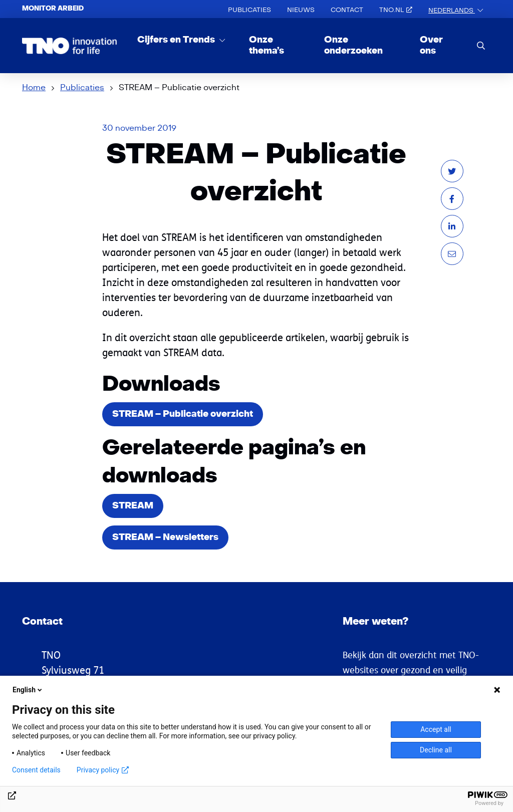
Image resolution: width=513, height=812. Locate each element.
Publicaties (249, 10)
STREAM (133, 506)
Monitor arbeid (53, 9)
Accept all (436, 729)
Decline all (436, 750)
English (28, 690)
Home (34, 88)
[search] (481, 45)
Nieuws (301, 10)
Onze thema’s (267, 45)
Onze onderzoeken (353, 45)
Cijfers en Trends (177, 40)
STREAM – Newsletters (165, 537)
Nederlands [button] (452, 11)
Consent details (36, 770)
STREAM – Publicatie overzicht (183, 414)
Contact (347, 10)
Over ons (431, 45)
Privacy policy (103, 770)
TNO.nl (396, 10)
